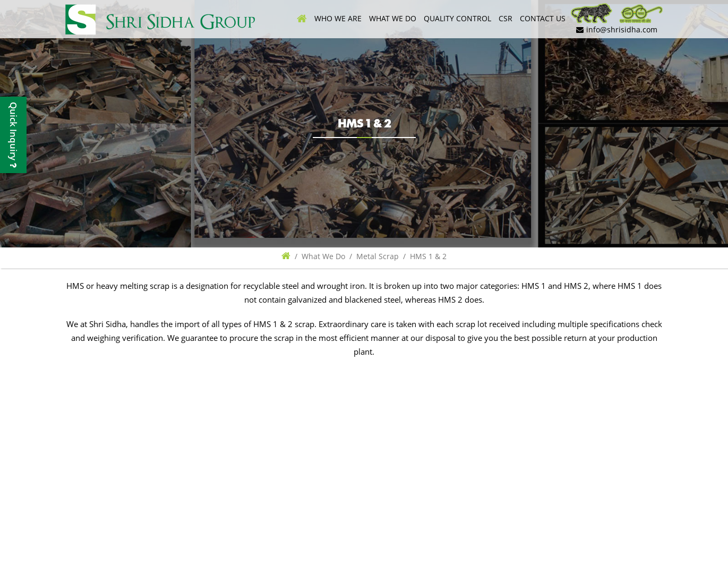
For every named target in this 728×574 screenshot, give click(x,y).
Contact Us (543, 18)
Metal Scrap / (383, 256)
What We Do (393, 18)
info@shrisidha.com (617, 29)
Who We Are (339, 18)
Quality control (458, 18)
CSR (506, 18)
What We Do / (329, 256)
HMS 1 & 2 (428, 256)
